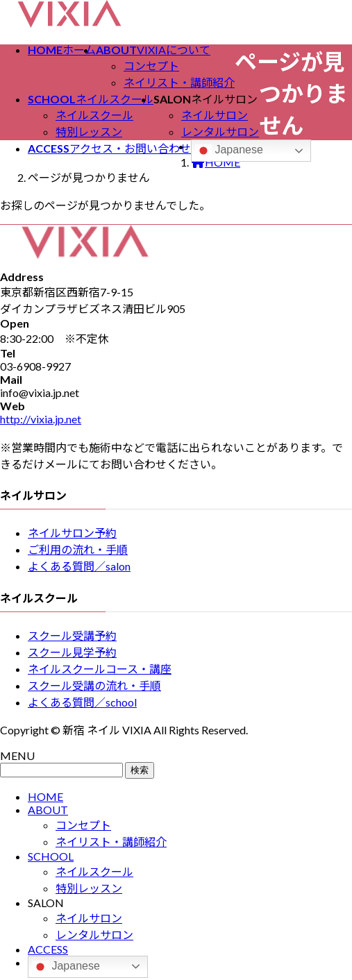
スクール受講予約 (72, 635)
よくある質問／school (82, 702)
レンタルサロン (220, 132)
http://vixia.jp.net (41, 419)
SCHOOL (51, 856)
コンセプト (151, 66)
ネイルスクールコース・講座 (100, 669)
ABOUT (48, 810)
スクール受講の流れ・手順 (94, 685)
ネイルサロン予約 (72, 533)
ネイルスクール (94, 115)
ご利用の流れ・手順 (78, 549)
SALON (46, 903)
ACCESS (48, 949)
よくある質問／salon (79, 566)
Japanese (229, 151)
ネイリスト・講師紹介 (179, 82)
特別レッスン (89, 132)
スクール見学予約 (72, 652)
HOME (45, 796)
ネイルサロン (215, 115)
